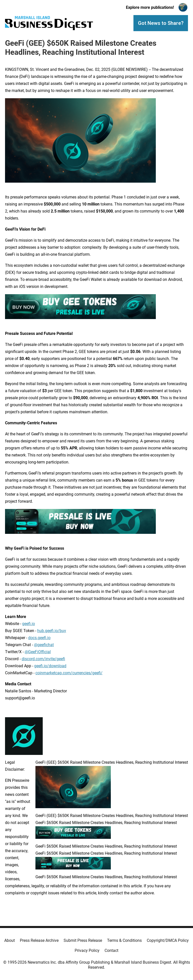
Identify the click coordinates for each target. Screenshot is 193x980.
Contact (111, 950)
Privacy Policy (87, 950)
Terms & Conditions (124, 940)
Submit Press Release (83, 940)
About (10, 940)
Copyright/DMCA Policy (168, 940)
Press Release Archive (39, 940)
